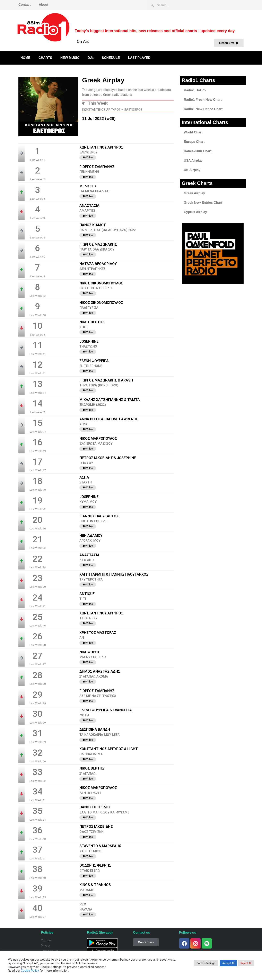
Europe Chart (194, 142)
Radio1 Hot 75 (195, 90)
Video (88, 158)
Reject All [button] (246, 963)
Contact (25, 5)
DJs (91, 58)
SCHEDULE (111, 58)
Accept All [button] (228, 963)
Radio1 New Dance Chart (203, 109)
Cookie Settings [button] (206, 963)
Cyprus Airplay (195, 212)
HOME (25, 58)
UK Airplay (192, 170)
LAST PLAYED (139, 58)
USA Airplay (193, 161)
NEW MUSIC (70, 58)
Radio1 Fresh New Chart (203, 100)
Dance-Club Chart (198, 151)
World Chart (193, 132)
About (44, 5)
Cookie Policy (30, 971)
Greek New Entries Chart (203, 203)
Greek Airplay (194, 193)
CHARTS (45, 58)
